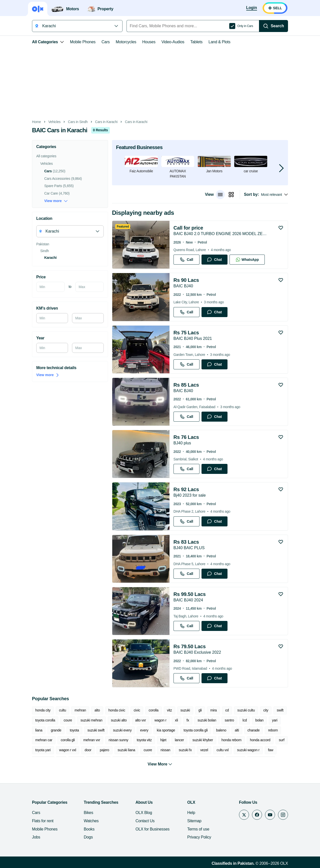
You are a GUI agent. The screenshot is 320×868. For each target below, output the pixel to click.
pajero (104, 750)
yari (275, 720)
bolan (259, 720)
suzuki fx (185, 750)
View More (160, 761)
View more (56, 201)
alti (237, 730)
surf (281, 740)
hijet (163, 740)
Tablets (196, 42)
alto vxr (141, 720)
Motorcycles (126, 42)
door (88, 750)
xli (176, 720)
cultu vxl (222, 750)
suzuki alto (119, 720)
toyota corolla (45, 720)
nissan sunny (118, 740)
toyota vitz (144, 740)
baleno (221, 730)
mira (213, 710)
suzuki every (122, 730)
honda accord (260, 740)
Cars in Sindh (78, 122)
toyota (74, 730)
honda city (43, 710)
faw (271, 750)
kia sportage (166, 730)
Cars (106, 42)
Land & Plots (219, 42)
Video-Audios (173, 42)
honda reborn (231, 740)
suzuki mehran (91, 720)
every (144, 730)
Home (36, 122)
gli (200, 710)
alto (97, 710)
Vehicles (54, 122)
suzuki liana (126, 750)
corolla (153, 710)
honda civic (117, 710)
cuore (148, 750)
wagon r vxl (68, 750)
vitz (169, 710)
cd (227, 710)
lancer (179, 740)
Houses (149, 42)
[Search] (273, 26)
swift (280, 710)
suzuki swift (96, 730)
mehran (80, 710)
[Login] (252, 8)
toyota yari (43, 750)
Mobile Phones (83, 42)
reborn (273, 730)
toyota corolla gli (195, 730)
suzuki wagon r (248, 750)
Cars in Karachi (106, 122)
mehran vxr (92, 740)
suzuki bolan (207, 720)
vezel (204, 750)
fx (188, 720)
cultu (62, 710)
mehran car (44, 740)
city (266, 710)
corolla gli (68, 740)
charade (254, 730)
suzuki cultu (246, 710)
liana (39, 730)
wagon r (160, 720)
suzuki (185, 710)
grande (56, 730)
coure (68, 720)
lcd (245, 720)
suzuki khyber (203, 740)
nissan (165, 750)
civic (137, 710)
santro (229, 720)
